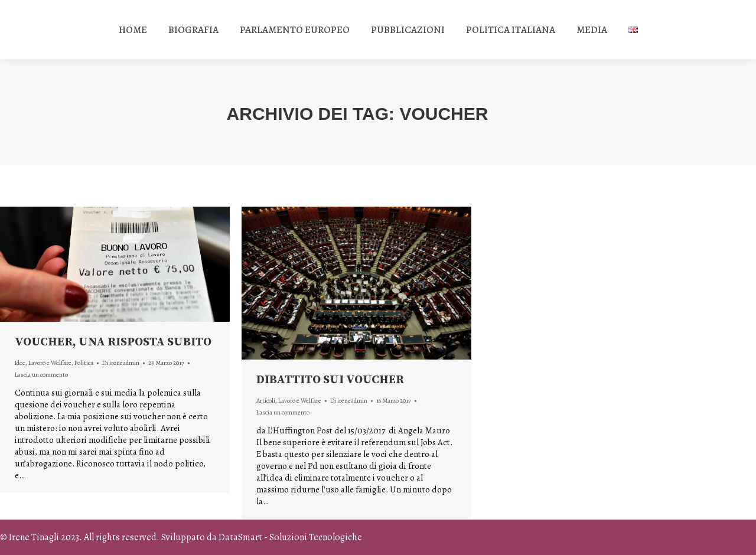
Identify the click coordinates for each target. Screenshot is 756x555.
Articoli (266, 401)
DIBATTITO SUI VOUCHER (330, 380)
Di (121, 363)
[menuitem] (133, 30)
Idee (20, 363)
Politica (84, 363)
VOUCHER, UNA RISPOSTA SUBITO (113, 342)
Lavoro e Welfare (50, 363)
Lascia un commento (41, 375)
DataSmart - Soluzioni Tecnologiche (290, 537)
